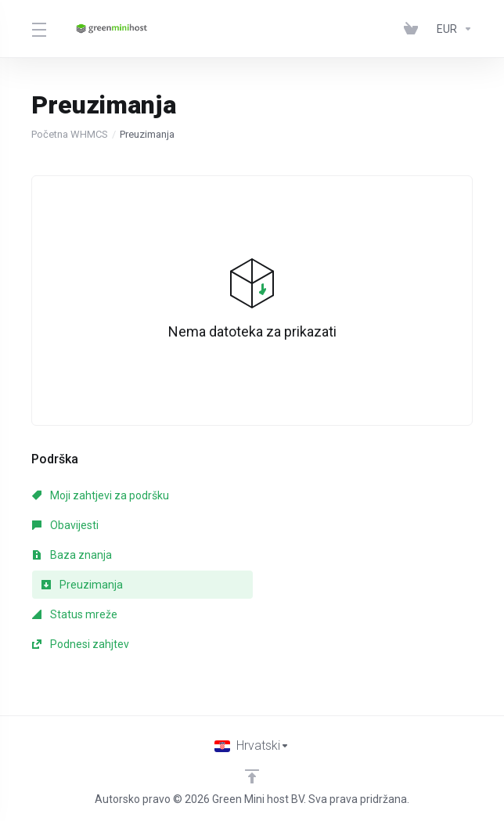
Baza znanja (72, 555)
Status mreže (75, 614)
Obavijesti (65, 525)
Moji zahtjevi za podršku (101, 495)
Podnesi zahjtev (81, 644)
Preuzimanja (82, 585)
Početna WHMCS (70, 134)
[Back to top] (252, 776)
